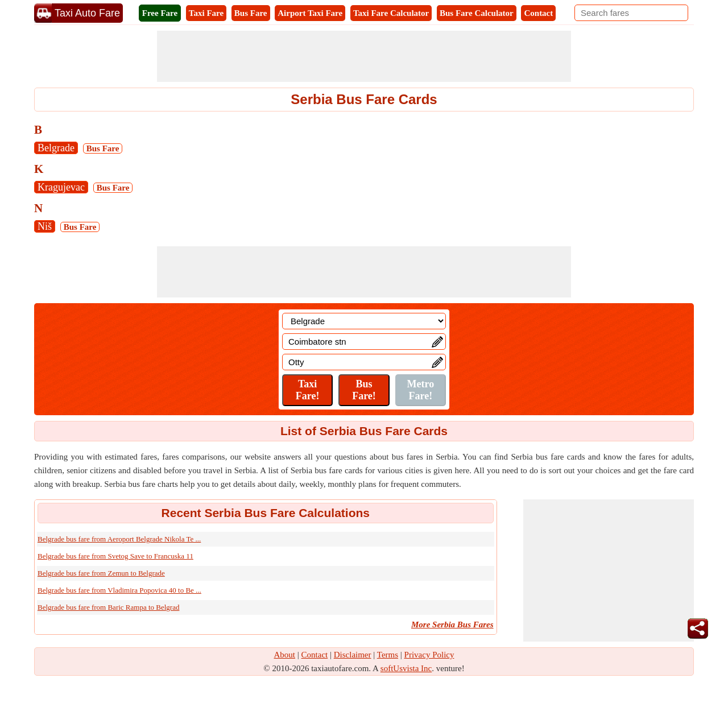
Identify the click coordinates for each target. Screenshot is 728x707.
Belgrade (56, 148)
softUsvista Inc (406, 668)
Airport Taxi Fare (310, 13)
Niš (45, 226)
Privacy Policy (429, 655)
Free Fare (160, 13)
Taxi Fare (206, 13)
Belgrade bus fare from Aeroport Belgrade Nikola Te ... (119, 539)
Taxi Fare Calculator (391, 13)
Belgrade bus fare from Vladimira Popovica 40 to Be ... (119, 590)
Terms (388, 655)
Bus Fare (251, 13)
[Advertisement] (364, 56)
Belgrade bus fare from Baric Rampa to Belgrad (108, 607)
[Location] (364, 321)
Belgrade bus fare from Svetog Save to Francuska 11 (115, 556)
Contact (538, 13)
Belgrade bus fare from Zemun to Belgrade (101, 573)
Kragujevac (61, 187)
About (285, 655)
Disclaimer (353, 655)
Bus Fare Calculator (477, 13)
